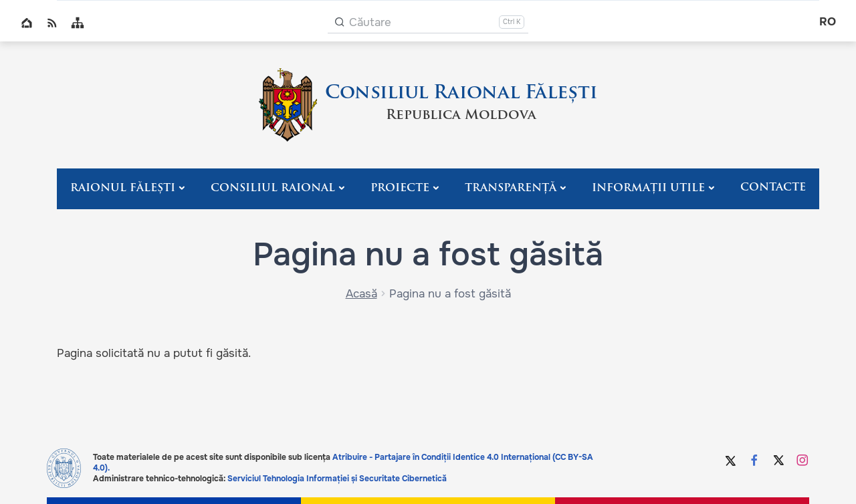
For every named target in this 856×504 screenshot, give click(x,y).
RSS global (52, 23)
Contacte (773, 188)
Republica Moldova (461, 116)
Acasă (361, 294)
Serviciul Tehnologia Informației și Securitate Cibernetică (337, 479)
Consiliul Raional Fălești (461, 94)
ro (828, 22)
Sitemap (78, 23)
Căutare (370, 22)
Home (27, 23)
